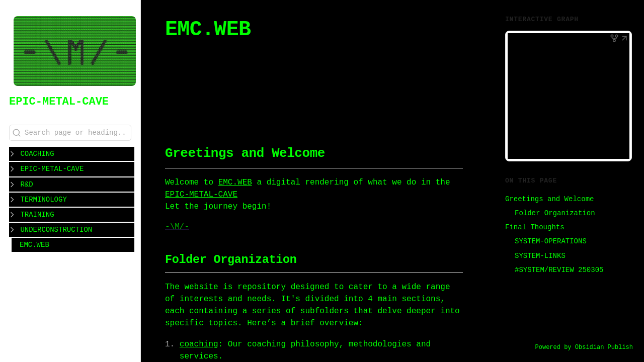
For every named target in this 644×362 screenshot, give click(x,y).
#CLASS (194, 106)
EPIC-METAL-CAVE (59, 102)
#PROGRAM (404, 94)
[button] (624, 39)
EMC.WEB (34, 244)
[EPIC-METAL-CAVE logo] (75, 52)
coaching (199, 344)
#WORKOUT (304, 94)
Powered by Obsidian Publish (584, 348)
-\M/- (177, 227)
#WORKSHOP (354, 94)
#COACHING (254, 94)
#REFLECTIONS (246, 106)
